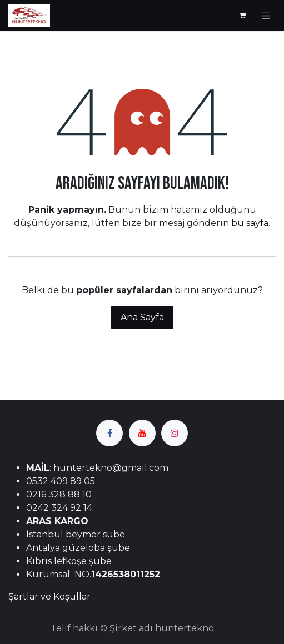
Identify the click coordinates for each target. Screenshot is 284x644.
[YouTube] (142, 433)
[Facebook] (109, 433)
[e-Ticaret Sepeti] (242, 16)
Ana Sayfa (142, 317)
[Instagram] (175, 433)
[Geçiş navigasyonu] (266, 16)
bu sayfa (250, 223)
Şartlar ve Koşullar (49, 597)
